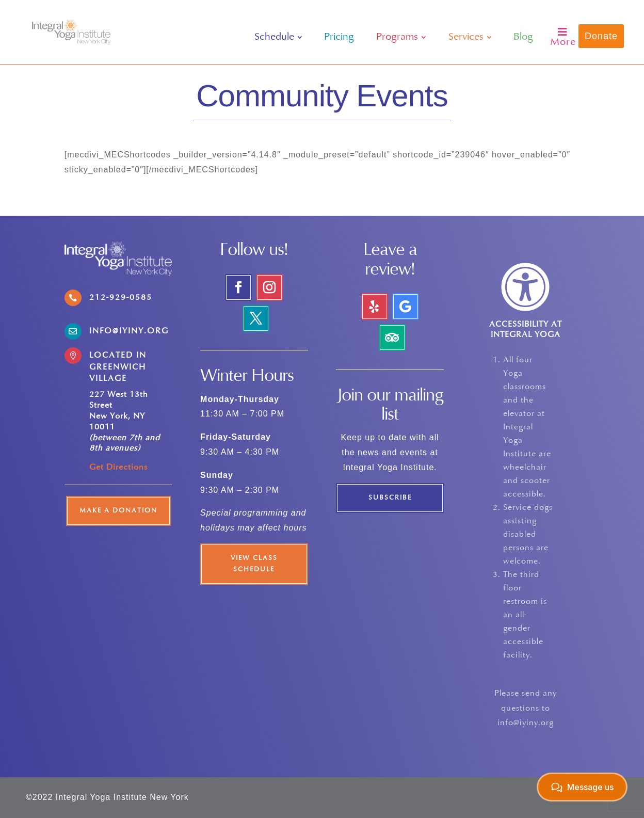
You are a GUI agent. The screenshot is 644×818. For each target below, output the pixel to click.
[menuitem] (278, 37)
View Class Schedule (254, 564)
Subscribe (390, 498)
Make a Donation (118, 511)
